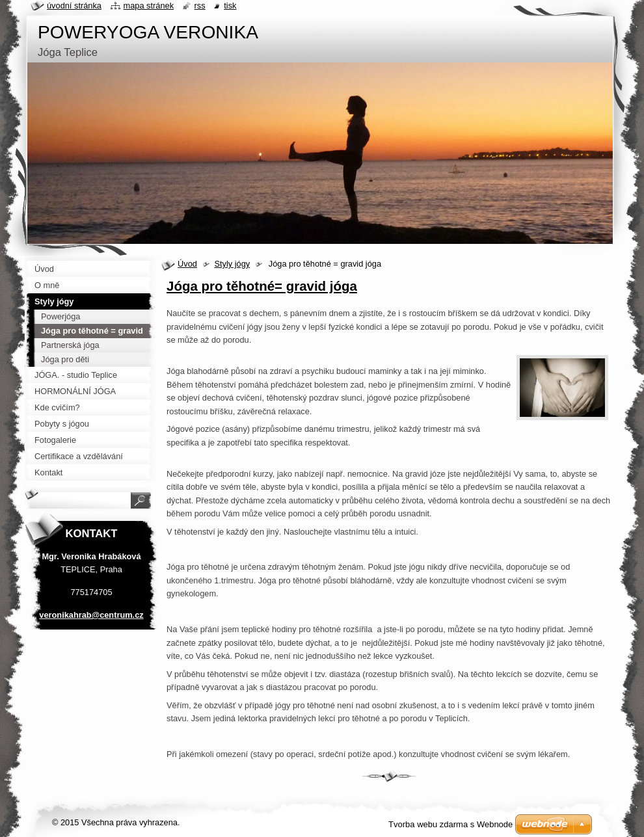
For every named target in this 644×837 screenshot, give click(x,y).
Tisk (230, 6)
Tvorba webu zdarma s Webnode (450, 824)
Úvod (187, 264)
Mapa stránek (149, 6)
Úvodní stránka (74, 6)
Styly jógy (232, 264)
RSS (200, 6)
